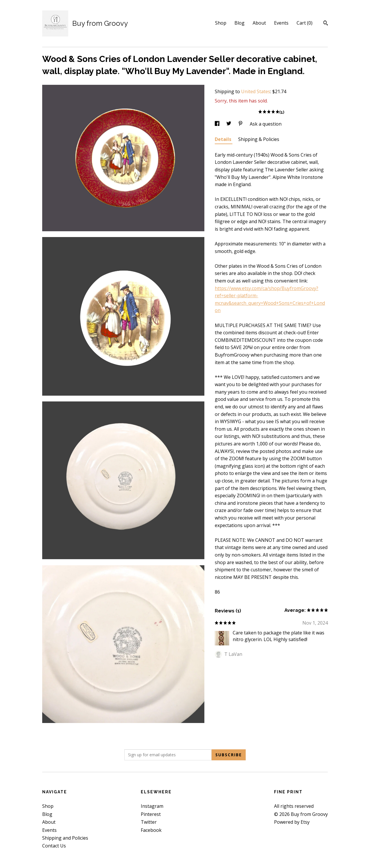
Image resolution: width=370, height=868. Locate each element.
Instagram (152, 806)
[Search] (326, 24)
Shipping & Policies (259, 139)
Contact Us (54, 846)
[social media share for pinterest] (241, 124)
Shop (221, 23)
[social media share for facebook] (218, 124)
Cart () (305, 23)
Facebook (151, 830)
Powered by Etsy (292, 822)
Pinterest (151, 814)
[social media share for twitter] (229, 124)
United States (256, 91)
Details (224, 139)
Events (281, 23)
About (259, 23)
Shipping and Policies (65, 838)
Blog (239, 23)
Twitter (149, 822)
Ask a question (266, 124)
